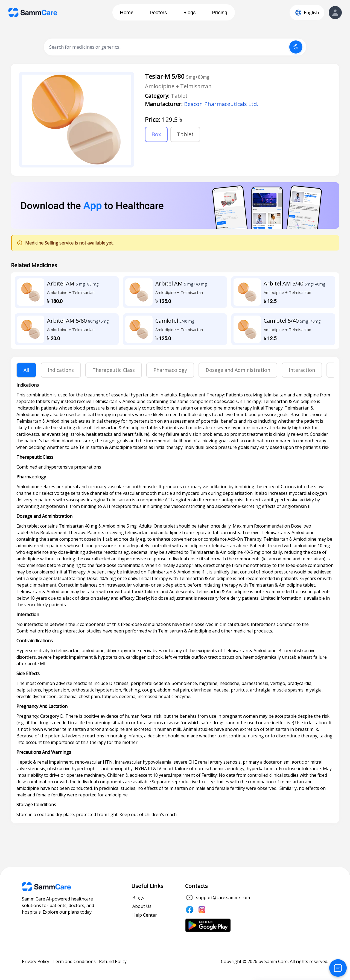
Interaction (302, 370)
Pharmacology (170, 370)
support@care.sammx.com (223, 897)
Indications (61, 370)
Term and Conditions (74, 961)
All (26, 370)
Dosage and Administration (238, 370)
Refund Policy (113, 961)
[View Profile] (335, 13)
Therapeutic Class (114, 370)
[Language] (307, 13)
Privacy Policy (36, 961)
